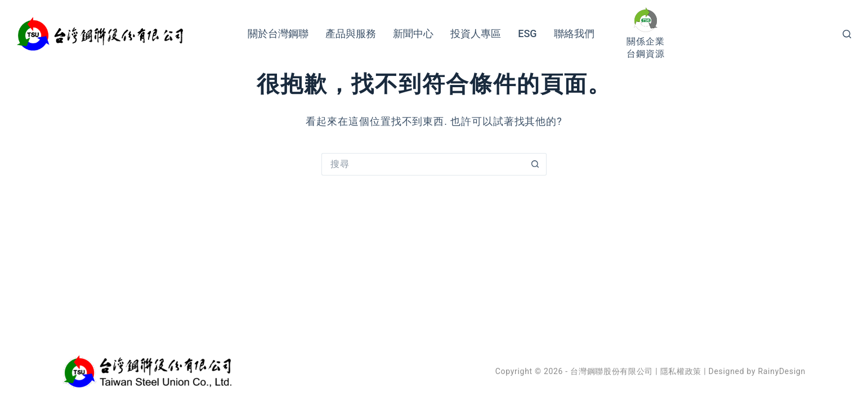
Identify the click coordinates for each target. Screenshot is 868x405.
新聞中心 (413, 33)
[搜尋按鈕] (535, 164)
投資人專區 (476, 33)
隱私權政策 (681, 371)
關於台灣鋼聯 (278, 33)
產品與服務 (351, 33)
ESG (527, 33)
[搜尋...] (423, 164)
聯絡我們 (574, 33)
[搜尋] (847, 34)
